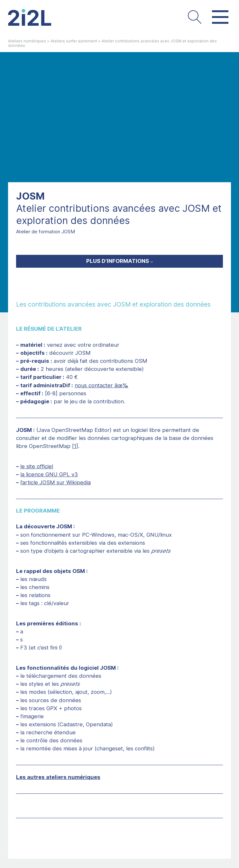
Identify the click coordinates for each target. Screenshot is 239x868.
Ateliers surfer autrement (74, 41)
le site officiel (37, 466)
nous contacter (94, 385)
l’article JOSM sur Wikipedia (55, 482)
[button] (194, 18)
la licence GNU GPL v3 (49, 474)
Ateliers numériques (27, 41)
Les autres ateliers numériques (58, 777)
